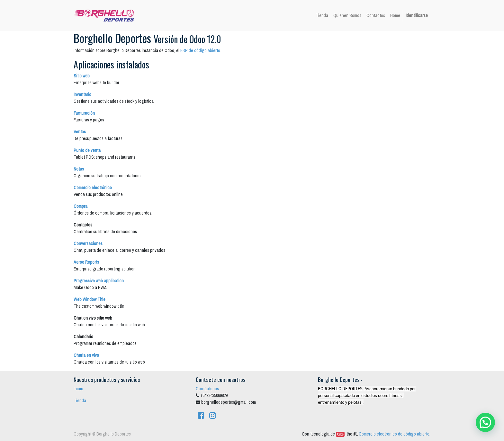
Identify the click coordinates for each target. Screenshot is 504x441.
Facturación (84, 113)
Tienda (80, 401)
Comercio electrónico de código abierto (394, 434)
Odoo (340, 434)
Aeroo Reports (86, 262)
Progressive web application (99, 281)
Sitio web (82, 76)
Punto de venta (87, 150)
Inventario (82, 94)
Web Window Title (90, 299)
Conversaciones (88, 243)
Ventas (80, 132)
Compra (81, 206)
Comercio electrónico (93, 188)
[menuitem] (322, 16)
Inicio (78, 389)
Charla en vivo (86, 355)
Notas (79, 169)
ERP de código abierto (200, 50)
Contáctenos (207, 389)
